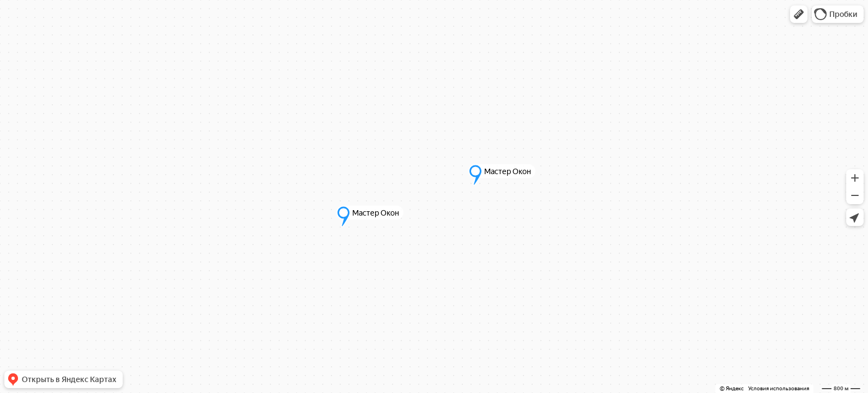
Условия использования (779, 388)
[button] (799, 14)
